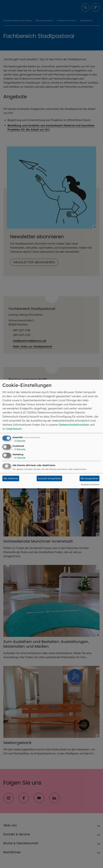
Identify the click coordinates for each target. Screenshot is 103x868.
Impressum (14, 429)
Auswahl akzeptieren (49, 478)
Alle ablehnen (11, 478)
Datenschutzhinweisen (74, 425)
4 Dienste (19, 458)
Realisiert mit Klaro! (90, 485)
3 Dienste (19, 441)
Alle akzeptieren (89, 478)
